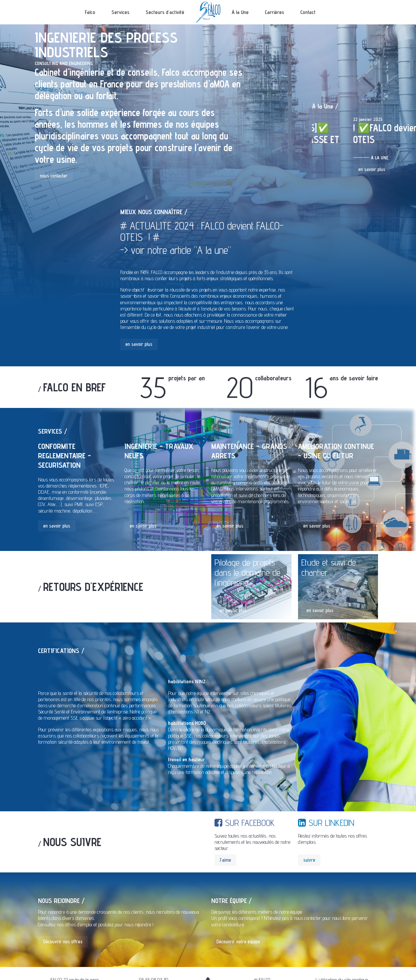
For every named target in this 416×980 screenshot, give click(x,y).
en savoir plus (331, 181)
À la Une (240, 12)
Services (120, 12)
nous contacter (54, 176)
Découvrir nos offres (63, 941)
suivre (309, 860)
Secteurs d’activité (165, 12)
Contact (308, 12)
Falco (90, 12)
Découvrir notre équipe (238, 941)
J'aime (225, 860)
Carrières (274, 12)
